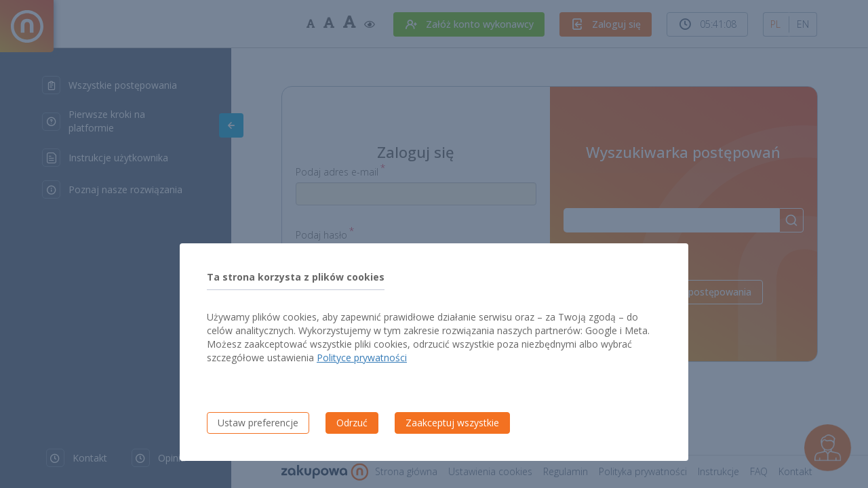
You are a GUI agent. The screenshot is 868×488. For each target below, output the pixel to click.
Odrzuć (352, 423)
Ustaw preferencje (258, 423)
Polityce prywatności (362, 358)
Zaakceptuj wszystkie (452, 423)
